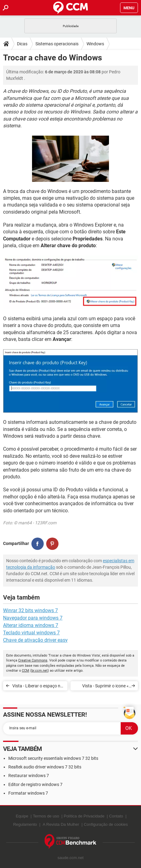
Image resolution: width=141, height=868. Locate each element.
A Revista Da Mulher (61, 824)
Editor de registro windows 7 (35, 784)
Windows (95, 44)
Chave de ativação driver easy (35, 640)
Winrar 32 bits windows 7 (30, 610)
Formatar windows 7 (28, 793)
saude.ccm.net (71, 858)
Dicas (22, 44)
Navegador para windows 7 (33, 618)
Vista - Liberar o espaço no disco (38, 687)
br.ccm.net (40, 671)
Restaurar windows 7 (29, 776)
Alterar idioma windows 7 (31, 625)
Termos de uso (46, 816)
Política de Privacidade (84, 816)
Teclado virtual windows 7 (31, 633)
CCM (26, 671)
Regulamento (25, 824)
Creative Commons (33, 660)
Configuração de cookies (106, 824)
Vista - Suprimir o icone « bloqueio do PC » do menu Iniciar (104, 687)
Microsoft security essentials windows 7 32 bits (53, 758)
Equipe (22, 816)
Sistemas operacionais (57, 44)
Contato (116, 816)
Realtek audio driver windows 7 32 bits (45, 767)
